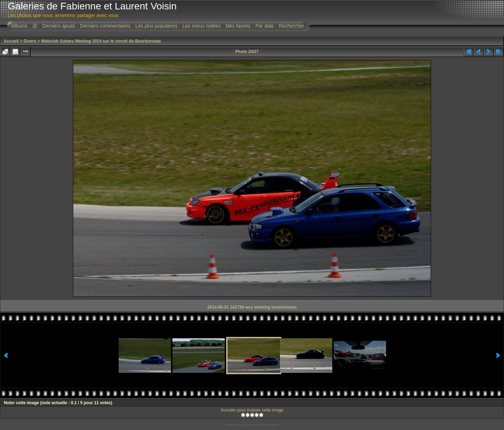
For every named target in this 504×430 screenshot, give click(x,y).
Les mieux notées (201, 26)
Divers (30, 41)
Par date (265, 26)
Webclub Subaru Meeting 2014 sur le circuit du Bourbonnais (101, 41)
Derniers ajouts (59, 26)
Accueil (11, 41)
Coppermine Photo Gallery (261, 425)
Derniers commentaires (105, 26)
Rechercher (291, 26)
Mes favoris (238, 26)
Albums (19, 26)
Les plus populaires (157, 26)
